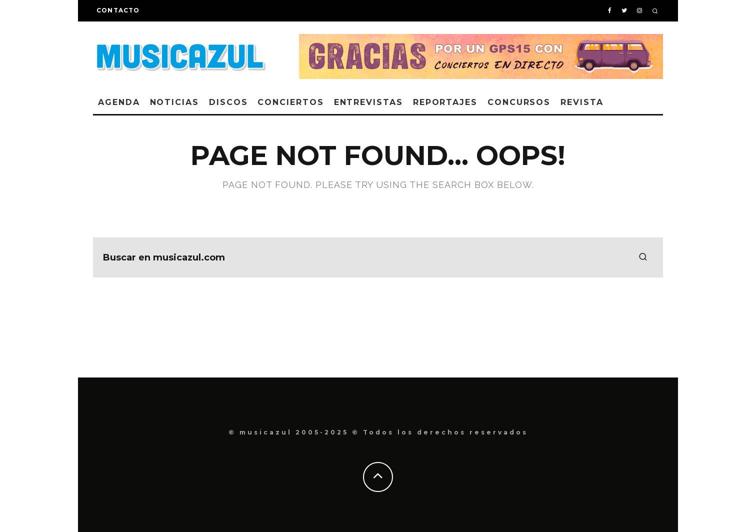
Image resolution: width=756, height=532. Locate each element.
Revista (582, 102)
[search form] (378, 257)
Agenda (119, 102)
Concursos (519, 102)
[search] (643, 257)
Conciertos (290, 102)
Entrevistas (368, 102)
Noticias (174, 102)
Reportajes (445, 102)
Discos (228, 102)
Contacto (118, 10)
